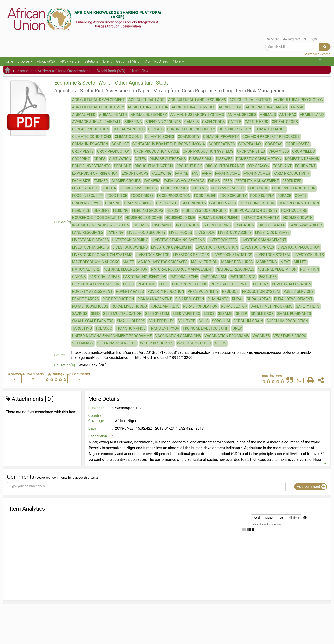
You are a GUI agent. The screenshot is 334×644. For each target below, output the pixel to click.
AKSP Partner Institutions (79, 61)
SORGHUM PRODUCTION (287, 321)
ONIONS (79, 277)
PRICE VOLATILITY (203, 292)
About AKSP (46, 61)
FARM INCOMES (257, 173)
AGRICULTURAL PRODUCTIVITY (98, 107)
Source (60, 355)
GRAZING (113, 203)
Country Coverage (96, 418)
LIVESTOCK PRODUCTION (299, 247)
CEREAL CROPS (285, 122)
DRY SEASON (259, 166)
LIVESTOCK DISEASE (272, 232)
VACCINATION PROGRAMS (227, 336)
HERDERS (101, 210)
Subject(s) (63, 222)
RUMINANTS (218, 299)
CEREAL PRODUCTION (91, 129)
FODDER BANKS (175, 188)
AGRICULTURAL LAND (146, 100)
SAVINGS (80, 314)
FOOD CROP (258, 188)
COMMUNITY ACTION (90, 144)
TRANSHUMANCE (131, 328)
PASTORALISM (214, 277)
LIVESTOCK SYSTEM (273, 255)
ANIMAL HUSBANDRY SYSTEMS (197, 115)
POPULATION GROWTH (230, 284)
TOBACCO (104, 328)
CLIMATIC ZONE (128, 137)
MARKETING (267, 262)
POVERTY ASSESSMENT (92, 292)
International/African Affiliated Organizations (53, 71)
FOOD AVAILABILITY (228, 188)
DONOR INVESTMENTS (91, 166)
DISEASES (224, 159)
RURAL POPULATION (200, 306)
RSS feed (161, 61)
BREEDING (133, 122)
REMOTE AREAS (86, 299)
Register (292, 39)
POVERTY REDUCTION (166, 292)
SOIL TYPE (186, 321)
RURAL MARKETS (165, 306)
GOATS (301, 196)
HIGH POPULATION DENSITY (254, 210)
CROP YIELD (279, 151)
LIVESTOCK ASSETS (235, 232)
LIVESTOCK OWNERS (130, 247)
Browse (25, 61)
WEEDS (220, 343)
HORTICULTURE (294, 210)
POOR (164, 284)
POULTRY (261, 284)
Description (98, 436)
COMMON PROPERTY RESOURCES (271, 137)
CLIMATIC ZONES (160, 137)
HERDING (121, 210)
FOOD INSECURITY (88, 196)
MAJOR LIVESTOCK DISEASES (162, 262)
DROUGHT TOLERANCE (225, 166)
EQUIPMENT (305, 166)
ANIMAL (297, 107)
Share (273, 39)
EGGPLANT (282, 166)
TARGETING (82, 328)
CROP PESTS (83, 151)
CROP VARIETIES (251, 151)
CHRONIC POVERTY (235, 129)
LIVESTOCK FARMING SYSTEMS (178, 240)
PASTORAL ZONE (184, 277)
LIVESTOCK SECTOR (153, 255)
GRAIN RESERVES (87, 203)
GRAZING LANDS (138, 203)
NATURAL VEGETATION (277, 269)
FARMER (101, 181)
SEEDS (209, 314)
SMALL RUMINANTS (294, 314)
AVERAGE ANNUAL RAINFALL (97, 122)
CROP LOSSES (298, 144)
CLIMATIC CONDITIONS (92, 137)
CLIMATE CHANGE (270, 129)
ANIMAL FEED (84, 115)
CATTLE (235, 122)
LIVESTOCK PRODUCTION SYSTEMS (102, 255)
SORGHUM (221, 321)
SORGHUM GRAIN (248, 321)
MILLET (300, 262)
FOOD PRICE (117, 196)
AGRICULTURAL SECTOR (148, 107)
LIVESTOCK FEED (223, 240)
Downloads (34, 374)
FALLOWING (162, 173)
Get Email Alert (128, 61)
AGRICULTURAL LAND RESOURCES (197, 100)
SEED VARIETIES (186, 314)
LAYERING (115, 232)
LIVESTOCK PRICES (258, 247)
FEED (228, 181)
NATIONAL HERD (86, 269)
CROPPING (81, 159)
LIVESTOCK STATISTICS (232, 255)
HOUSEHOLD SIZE (180, 218)
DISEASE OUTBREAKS (167, 159)
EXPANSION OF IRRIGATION (95, 173)
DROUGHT (122, 166)
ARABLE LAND (312, 115)
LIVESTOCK (205, 232)
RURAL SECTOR (234, 306)
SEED (95, 314)
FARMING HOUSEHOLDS (184, 181)
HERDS (172, 210)
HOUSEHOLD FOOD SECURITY (97, 218)
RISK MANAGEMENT (154, 299)
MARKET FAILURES (237, 262)
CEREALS (156, 129)
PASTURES (268, 277)
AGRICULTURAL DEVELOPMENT (98, 100)
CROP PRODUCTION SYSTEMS (208, 151)
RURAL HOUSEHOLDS (90, 306)
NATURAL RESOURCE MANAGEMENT (182, 269)
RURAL (238, 299)
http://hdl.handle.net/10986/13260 (163, 358)
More (178, 61)
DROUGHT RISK (189, 166)
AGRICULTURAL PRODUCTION (299, 100)
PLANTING (146, 284)
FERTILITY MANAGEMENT (257, 181)
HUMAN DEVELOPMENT (219, 218)
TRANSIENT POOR (164, 328)
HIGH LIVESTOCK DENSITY (204, 210)
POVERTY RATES (130, 292)
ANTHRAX (288, 115)
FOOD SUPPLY (262, 196)
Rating (57, 374)
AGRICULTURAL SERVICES (193, 107)
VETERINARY (83, 343)
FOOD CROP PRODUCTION (294, 188)
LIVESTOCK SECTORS (191, 255)
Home (8, 61)
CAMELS (192, 122)
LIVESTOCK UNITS (309, 255)
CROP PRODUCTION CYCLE (157, 151)
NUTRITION (310, 269)
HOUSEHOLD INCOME (144, 218)
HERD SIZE (81, 210)
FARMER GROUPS (126, 181)
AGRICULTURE (231, 107)
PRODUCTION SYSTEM (261, 292)
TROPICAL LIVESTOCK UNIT (206, 328)
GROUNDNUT (167, 203)
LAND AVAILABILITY (306, 225)
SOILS (204, 321)
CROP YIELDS (303, 151)
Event (107, 61)
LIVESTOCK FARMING (130, 240)
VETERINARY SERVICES (117, 343)
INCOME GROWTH (297, 218)
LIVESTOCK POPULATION (217, 247)
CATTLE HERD (257, 122)
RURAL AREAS (259, 299)
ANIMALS (268, 115)
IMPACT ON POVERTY (261, 218)
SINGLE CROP (262, 314)
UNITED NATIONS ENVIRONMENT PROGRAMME (112, 336)
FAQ (147, 61)
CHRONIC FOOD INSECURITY (191, 129)
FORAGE (284, 196)
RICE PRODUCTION (118, 299)
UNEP (237, 328)
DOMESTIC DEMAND (302, 159)
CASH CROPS (214, 122)
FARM (207, 173)
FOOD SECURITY (233, 196)
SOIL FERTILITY (161, 321)
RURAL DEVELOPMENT (293, 299)
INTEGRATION (188, 225)
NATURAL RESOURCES (235, 269)
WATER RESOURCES (157, 343)
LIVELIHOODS (181, 232)
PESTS (128, 284)
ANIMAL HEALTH (113, 115)
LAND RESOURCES (88, 232)
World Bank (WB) (111, 71)
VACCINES (261, 336)
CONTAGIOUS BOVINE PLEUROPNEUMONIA (169, 144)
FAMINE (182, 173)
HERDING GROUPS (148, 210)
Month (269, 518)
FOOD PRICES (142, 196)
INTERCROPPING (217, 225)
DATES (140, 159)
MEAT (285, 262)
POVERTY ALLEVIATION (292, 284)
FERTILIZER (292, 181)
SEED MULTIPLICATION (122, 314)
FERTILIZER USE (86, 188)
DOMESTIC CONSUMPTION (259, 159)
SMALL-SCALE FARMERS (93, 321)
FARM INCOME (227, 173)
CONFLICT (120, 144)
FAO (195, 173)
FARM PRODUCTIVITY (291, 173)
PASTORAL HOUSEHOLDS (145, 277)
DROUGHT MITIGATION (154, 166)
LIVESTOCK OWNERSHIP (172, 247)
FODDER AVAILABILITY (139, 188)
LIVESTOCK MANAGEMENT (264, 240)
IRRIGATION (244, 225)
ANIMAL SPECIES (242, 115)
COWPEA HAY (250, 144)
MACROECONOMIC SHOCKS (96, 262)
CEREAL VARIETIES (129, 129)
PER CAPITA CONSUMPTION (96, 284)
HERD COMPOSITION (257, 203)
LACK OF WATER (271, 225)
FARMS (214, 181)
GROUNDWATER (223, 203)
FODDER (109, 188)
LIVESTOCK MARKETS (91, 247)
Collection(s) (65, 365)
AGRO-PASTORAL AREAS (266, 107)
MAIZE (128, 262)
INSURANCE (162, 225)
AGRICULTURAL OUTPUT (250, 100)
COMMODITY (189, 137)
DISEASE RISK (201, 159)
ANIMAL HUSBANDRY (149, 115)
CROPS (100, 159)
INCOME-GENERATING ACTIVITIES (101, 225)
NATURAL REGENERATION (126, 269)
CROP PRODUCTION (114, 151)
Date (92, 428)
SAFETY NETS (308, 306)
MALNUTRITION (204, 262)
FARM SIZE (81, 181)
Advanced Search (318, 54)
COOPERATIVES (222, 144)
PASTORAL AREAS (104, 277)
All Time (294, 518)
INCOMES (141, 225)
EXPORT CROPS (135, 173)
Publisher (96, 408)
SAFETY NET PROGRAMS (271, 306)
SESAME (225, 314)
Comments (81, 374)
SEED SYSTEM (157, 314)
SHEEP (241, 314)
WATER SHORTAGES (194, 343)
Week (257, 518)
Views (16, 374)
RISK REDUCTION (189, 299)
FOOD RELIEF (205, 196)
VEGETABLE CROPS (290, 336)
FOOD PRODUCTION (174, 196)
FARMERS (152, 181)
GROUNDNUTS (194, 203)
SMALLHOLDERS (131, 321)
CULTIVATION (120, 159)
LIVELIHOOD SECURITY (146, 232)
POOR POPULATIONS (190, 284)
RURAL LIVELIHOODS (129, 306)
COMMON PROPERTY (221, 137)
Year (281, 518)
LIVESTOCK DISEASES (90, 240)
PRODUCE (230, 292)
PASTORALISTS (242, 277)
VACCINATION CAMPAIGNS (178, 336)
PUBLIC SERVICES (299, 292)
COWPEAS (274, 144)
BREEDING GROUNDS (163, 122)
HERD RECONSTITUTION (299, 203)
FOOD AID (200, 188)
